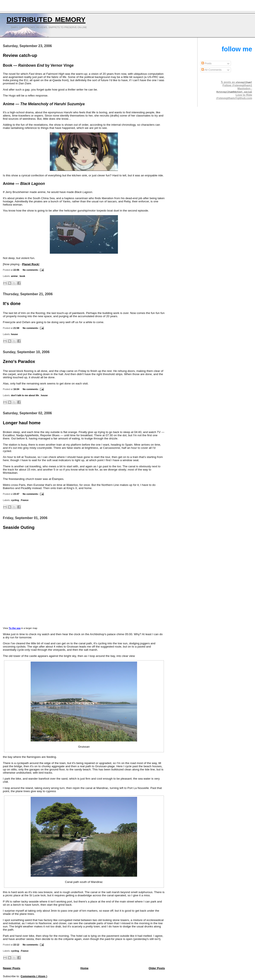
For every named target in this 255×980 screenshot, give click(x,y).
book (22, 276)
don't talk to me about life (25, 395)
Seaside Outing (19, 527)
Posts (206, 63)
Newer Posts (12, 968)
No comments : (31, 270)
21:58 (17, 328)
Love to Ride (244, 95)
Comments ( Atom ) (34, 976)
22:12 (17, 945)
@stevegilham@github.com (234, 98)
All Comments (211, 70)
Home (85, 968)
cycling (15, 500)
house (14, 334)
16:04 (17, 389)
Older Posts (157, 968)
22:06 (17, 270)
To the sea (15, 628)
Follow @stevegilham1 (237, 85)
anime (15, 276)
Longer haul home (22, 423)
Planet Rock (30, 264)
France (25, 500)
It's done (12, 304)
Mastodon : (234, 90)
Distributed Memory (46, 19)
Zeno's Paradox (19, 361)
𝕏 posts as (236, 82)
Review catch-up (20, 55)
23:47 (17, 494)
